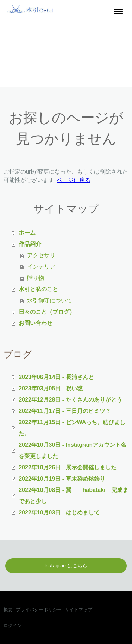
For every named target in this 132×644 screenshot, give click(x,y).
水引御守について (50, 300)
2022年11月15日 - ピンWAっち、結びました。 (72, 428)
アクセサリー (44, 255)
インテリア (41, 267)
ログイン (13, 625)
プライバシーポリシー (39, 610)
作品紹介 (30, 244)
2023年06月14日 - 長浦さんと (56, 377)
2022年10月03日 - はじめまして (59, 513)
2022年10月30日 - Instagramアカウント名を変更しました (73, 450)
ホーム (27, 233)
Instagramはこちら (66, 566)
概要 (8, 610)
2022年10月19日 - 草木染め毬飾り (62, 479)
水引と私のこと (38, 289)
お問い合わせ (36, 323)
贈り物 (36, 278)
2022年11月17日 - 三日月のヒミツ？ (65, 411)
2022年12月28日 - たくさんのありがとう (70, 400)
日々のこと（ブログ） (47, 312)
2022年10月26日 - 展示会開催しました (67, 467)
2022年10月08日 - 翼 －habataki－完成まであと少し (73, 496)
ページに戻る (74, 180)
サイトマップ (78, 610)
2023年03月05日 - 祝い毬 (51, 388)
